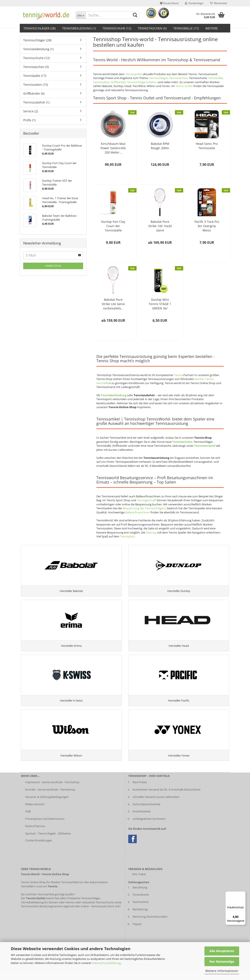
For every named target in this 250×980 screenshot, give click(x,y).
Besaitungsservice (51, 917)
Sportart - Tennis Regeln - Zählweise (48, 844)
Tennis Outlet (184, 86)
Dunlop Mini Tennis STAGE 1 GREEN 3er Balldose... (160, 304)
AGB (28, 822)
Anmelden (53, 266)
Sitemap (151, 532)
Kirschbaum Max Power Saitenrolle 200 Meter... (113, 148)
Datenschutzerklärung (106, 963)
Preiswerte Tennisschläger (84, 909)
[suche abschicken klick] (135, 15)
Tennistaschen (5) (152, 28)
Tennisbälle (215, 78)
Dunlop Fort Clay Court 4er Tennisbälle (113, 226)
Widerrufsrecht (35, 814)
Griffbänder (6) (34, 93)
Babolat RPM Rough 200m (160, 146)
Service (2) (31, 111)
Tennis (178, 375)
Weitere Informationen (222, 971)
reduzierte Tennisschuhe (98, 912)
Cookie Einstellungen (39, 851)
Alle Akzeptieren (222, 951)
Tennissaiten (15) (36, 85)
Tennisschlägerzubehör (142, 82)
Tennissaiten (101, 82)
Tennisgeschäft (146, 500)
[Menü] (243, 894)
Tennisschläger (158, 78)
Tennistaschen (178, 78)
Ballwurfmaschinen (137, 512)
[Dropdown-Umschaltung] (81, 15)
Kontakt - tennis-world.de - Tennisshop (50, 800)
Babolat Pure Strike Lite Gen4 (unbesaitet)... (113, 304)
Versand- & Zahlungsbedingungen (47, 807)
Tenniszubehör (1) (36, 102)
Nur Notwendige (222, 961)
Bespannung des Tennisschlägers (144, 508)
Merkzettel (219, 3)
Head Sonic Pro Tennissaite (207, 146)
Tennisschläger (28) (39, 28)
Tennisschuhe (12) (117, 28)
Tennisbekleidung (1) (79, 28)
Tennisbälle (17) (186, 28)
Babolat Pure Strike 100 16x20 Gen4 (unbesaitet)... (160, 226)
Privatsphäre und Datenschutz (45, 829)
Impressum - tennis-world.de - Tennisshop (52, 792)
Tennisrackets (30, 917)
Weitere (212, 28)
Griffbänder (118, 82)
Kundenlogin (194, 3)
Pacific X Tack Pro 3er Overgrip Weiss (207, 226)
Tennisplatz (127, 536)
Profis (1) (29, 120)
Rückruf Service (35, 836)
